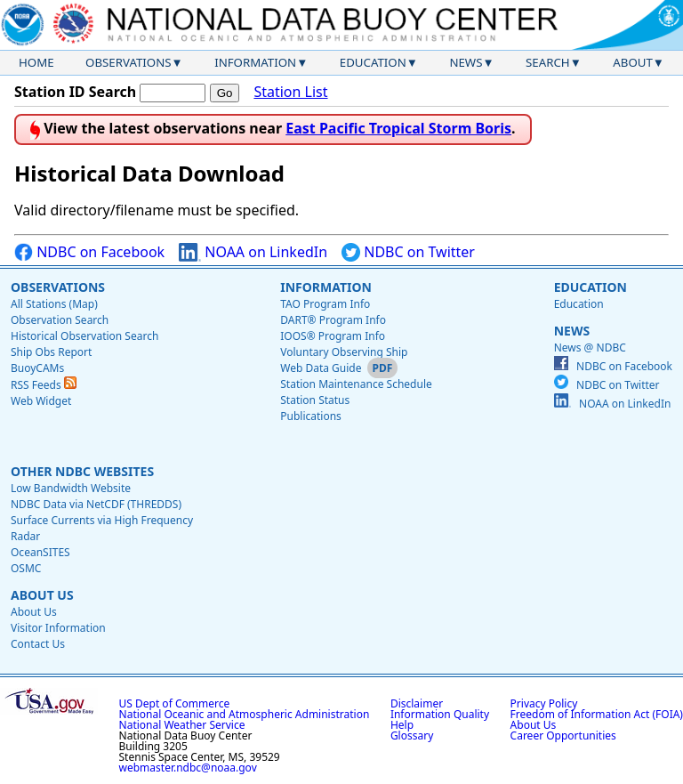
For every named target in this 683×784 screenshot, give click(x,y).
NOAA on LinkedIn (253, 252)
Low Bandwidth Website (71, 488)
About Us (42, 595)
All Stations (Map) (54, 304)
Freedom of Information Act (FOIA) (597, 714)
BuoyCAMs (37, 368)
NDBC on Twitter (408, 252)
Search (548, 62)
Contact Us (38, 644)
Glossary (412, 736)
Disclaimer (417, 703)
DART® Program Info (333, 320)
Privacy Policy (544, 703)
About (633, 62)
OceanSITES (40, 552)
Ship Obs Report (51, 352)
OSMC (26, 568)
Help (402, 725)
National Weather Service (182, 725)
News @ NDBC (590, 348)
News (466, 62)
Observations (128, 62)
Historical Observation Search (84, 336)
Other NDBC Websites (82, 471)
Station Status (315, 400)
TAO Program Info (325, 304)
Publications (311, 416)
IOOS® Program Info (333, 336)
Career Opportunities (563, 736)
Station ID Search (75, 92)
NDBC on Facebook (89, 252)
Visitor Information (58, 628)
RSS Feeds (44, 385)
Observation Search (60, 320)
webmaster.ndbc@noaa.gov (188, 768)
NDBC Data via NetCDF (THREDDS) (96, 504)
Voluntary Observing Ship (344, 352)
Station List (290, 92)
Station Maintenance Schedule (356, 384)
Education (373, 62)
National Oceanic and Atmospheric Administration (245, 714)
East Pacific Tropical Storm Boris (398, 128)
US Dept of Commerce (175, 703)
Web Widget (41, 401)
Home (36, 62)
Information (255, 62)
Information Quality (440, 714)
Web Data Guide (321, 368)
